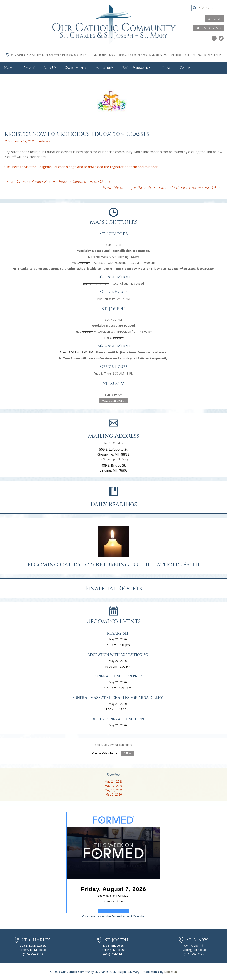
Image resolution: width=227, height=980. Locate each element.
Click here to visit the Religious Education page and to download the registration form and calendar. (81, 167)
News (166, 68)
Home (9, 68)
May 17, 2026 (114, 786)
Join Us (50, 68)
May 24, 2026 (114, 781)
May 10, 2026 (114, 790)
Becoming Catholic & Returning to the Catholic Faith (113, 565)
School (214, 19)
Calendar (189, 68)
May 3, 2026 (114, 794)
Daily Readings (114, 504)
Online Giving (208, 28)
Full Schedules (114, 401)
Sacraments (76, 68)
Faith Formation (137, 68)
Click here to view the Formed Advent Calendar (113, 916)
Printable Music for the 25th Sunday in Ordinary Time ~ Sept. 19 (162, 187)
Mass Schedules (114, 222)
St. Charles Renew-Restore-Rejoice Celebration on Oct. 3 (58, 181)
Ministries (105, 68)
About (29, 68)
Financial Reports (114, 588)
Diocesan (171, 972)
